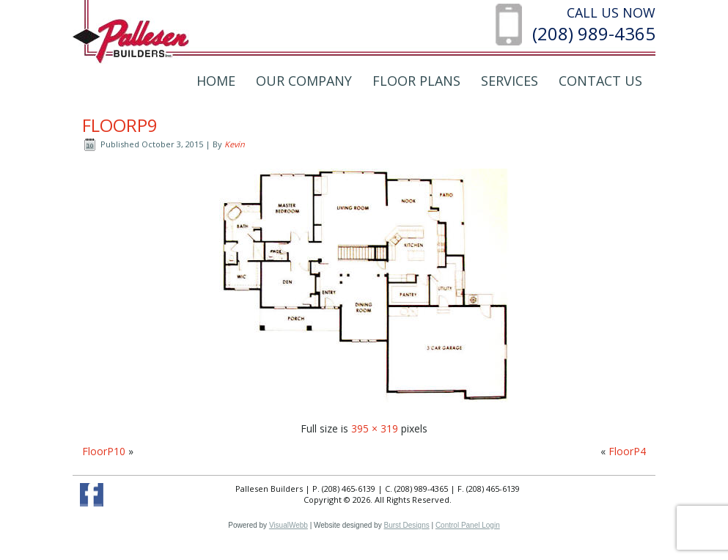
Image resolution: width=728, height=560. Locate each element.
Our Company (304, 81)
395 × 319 (375, 428)
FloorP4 (627, 451)
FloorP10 (104, 451)
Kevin (235, 144)
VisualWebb (288, 525)
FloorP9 (120, 125)
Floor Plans (416, 81)
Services (510, 81)
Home (216, 81)
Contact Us (600, 81)
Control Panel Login (468, 525)
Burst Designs (406, 525)
